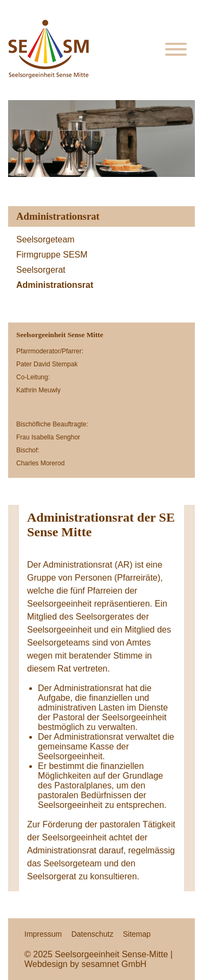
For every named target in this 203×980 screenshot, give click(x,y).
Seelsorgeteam (45, 239)
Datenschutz (93, 934)
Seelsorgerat (41, 270)
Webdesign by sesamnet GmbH (86, 964)
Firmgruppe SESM (52, 255)
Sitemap (137, 934)
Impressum (43, 934)
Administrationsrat (55, 285)
